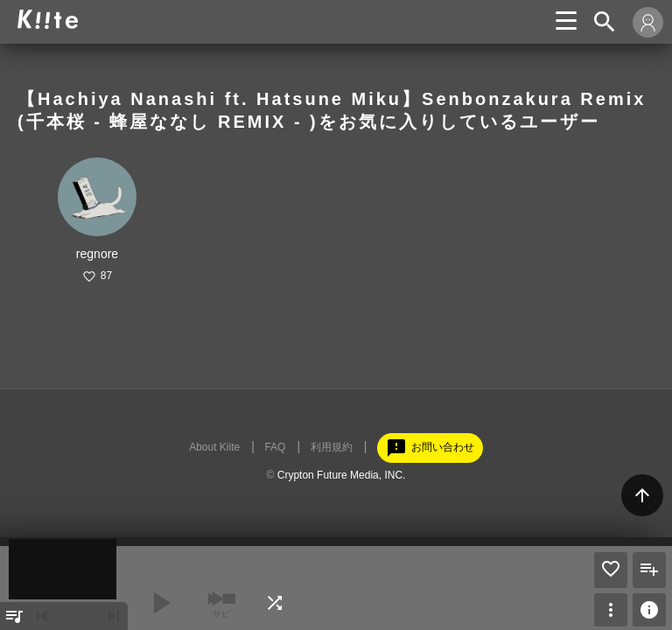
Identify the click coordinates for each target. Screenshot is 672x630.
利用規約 (332, 447)
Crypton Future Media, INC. (342, 475)
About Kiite (214, 447)
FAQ (275, 447)
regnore (97, 254)
